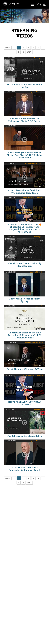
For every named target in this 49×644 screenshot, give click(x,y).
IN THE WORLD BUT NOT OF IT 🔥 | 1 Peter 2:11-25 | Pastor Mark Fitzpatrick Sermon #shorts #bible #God (25, 228)
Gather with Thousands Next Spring (25, 300)
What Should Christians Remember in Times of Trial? (24, 469)
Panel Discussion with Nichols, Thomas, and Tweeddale (25, 192)
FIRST (8, 48)
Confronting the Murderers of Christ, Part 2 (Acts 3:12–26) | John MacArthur (25, 155)
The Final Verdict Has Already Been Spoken (25, 265)
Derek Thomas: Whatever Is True (25, 369)
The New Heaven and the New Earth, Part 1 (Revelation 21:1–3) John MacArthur (24, 335)
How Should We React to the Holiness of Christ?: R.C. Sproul (24, 120)
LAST (29, 52)
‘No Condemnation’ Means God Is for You (25, 86)
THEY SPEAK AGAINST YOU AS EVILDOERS (24, 403)
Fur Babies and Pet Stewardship (25, 436)
